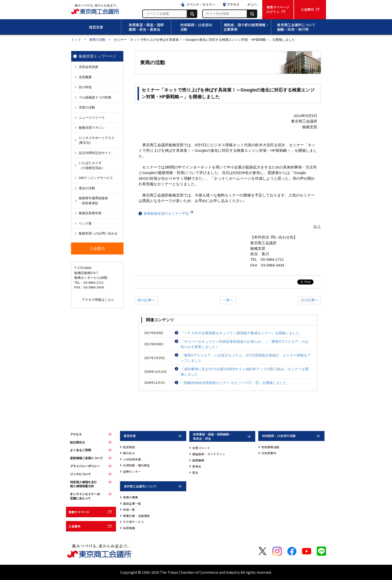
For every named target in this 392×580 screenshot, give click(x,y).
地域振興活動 (270, 447)
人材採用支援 (132, 459)
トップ (76, 40)
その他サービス (133, 522)
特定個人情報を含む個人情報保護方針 (83, 484)
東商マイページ (79, 512)
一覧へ (228, 300)
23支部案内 (269, 453)
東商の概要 (130, 497)
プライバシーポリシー (85, 466)
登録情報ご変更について (86, 458)
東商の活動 (97, 40)
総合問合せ (77, 442)
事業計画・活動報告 (136, 516)
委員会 (197, 466)
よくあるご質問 (80, 450)
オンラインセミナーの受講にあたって (85, 496)
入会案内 (74, 526)
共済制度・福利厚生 (136, 465)
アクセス (76, 434)
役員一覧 (129, 509)
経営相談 (129, 447)
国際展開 (198, 460)
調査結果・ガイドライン (209, 454)
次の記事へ (309, 300)
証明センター (132, 471)
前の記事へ (146, 300)
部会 (195, 472)
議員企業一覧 (132, 503)
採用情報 (129, 528)
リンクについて (80, 474)
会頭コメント (201, 448)
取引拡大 (129, 453)
